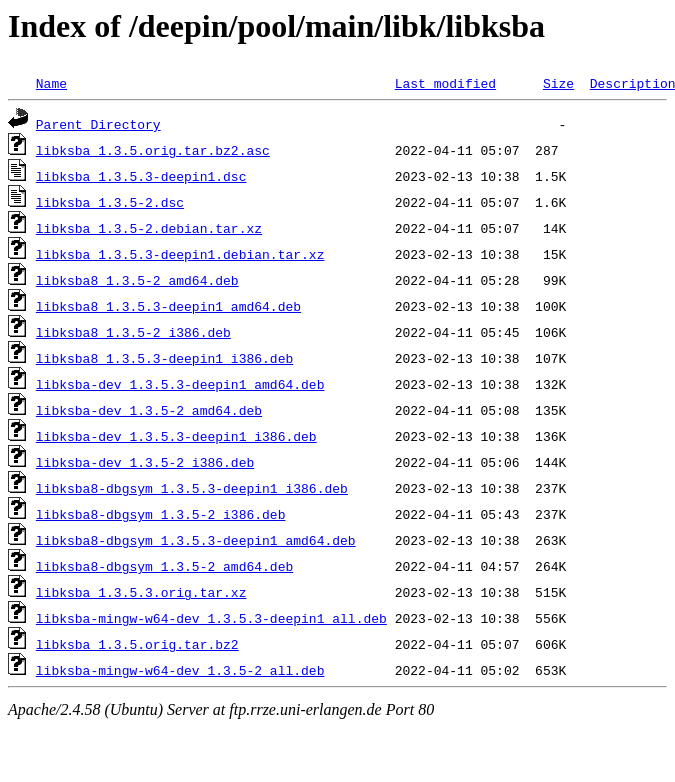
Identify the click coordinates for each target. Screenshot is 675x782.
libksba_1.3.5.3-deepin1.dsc (141, 176)
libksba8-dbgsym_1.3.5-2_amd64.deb (164, 566)
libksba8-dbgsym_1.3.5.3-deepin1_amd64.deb (196, 540)
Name (51, 83)
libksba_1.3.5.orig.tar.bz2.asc (153, 150)
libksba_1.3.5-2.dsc (110, 202)
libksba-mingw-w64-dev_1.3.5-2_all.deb (180, 670)
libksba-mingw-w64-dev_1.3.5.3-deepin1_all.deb (211, 618)
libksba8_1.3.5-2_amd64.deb (137, 280)
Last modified (445, 83)
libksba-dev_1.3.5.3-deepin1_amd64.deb (180, 384)
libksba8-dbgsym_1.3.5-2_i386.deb (161, 514)
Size (558, 83)
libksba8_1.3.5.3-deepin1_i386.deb (164, 358)
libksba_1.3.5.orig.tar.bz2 (137, 644)
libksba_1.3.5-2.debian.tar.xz (149, 228)
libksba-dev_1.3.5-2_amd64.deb (149, 410)
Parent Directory (98, 124)
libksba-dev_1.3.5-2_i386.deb (145, 462)
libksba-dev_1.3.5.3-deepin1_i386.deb (176, 436)
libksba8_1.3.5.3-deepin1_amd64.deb (168, 306)
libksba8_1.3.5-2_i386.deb (133, 332)
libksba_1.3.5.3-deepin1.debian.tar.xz (180, 254)
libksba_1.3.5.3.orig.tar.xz (141, 592)
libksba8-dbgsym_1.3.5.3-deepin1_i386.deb (192, 488)
